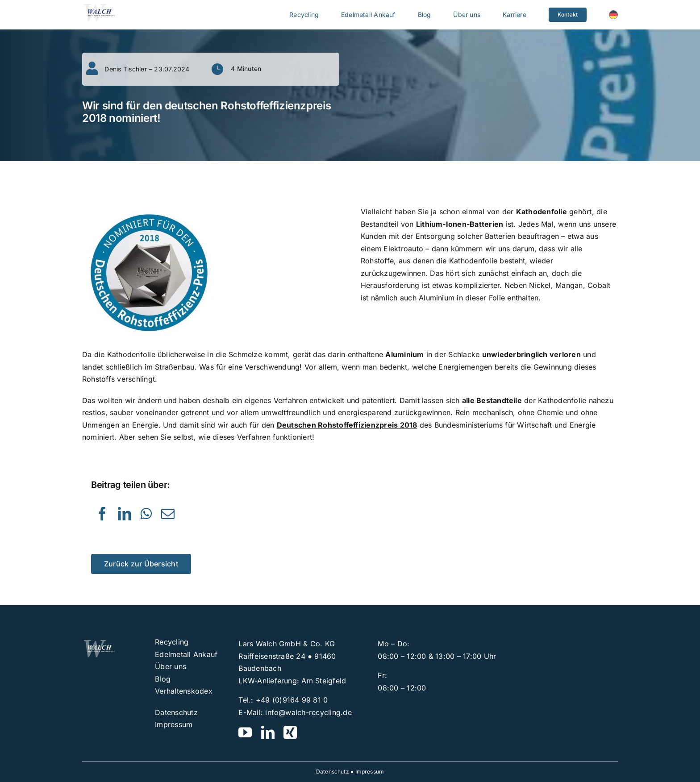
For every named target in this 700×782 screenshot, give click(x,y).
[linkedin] (268, 732)
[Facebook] (102, 514)
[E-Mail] (168, 514)
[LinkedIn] (125, 514)
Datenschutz (333, 772)
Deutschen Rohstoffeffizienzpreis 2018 (347, 425)
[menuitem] (613, 15)
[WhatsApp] (146, 514)
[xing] (290, 732)
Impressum (370, 772)
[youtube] (245, 732)
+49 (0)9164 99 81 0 (292, 700)
